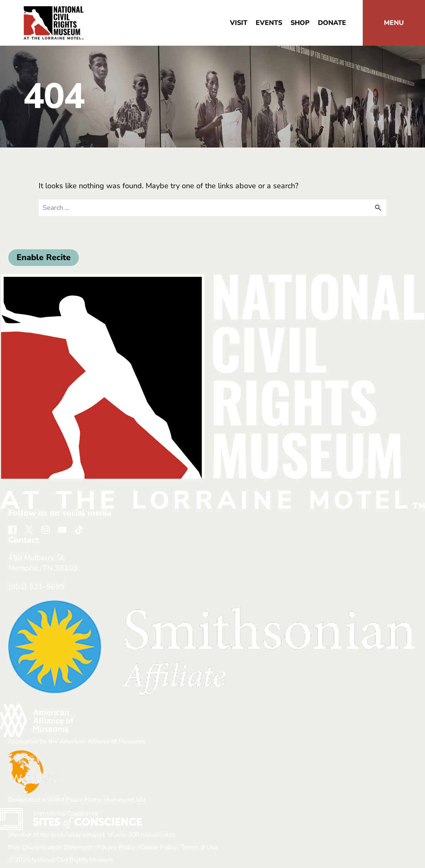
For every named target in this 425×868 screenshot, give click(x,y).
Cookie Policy (158, 847)
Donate (332, 23)
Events (269, 23)
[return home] (54, 11)
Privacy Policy (116, 847)
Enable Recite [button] (44, 257)
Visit (239, 23)
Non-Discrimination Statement (50, 847)
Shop (300, 23)
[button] (394, 23)
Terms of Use (199, 847)
